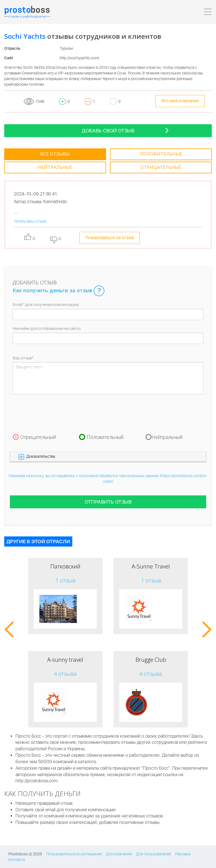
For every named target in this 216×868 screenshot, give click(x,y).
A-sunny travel (65, 660)
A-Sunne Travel (151, 566)
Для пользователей (154, 854)
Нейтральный (167, 437)
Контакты (17, 860)
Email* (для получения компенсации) (46, 305)
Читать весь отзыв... (31, 221)
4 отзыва (65, 674)
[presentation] (55, 414)
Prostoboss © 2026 (25, 854)
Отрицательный (38, 437)
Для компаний (119, 854)
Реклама (183, 854)
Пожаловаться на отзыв (110, 238)
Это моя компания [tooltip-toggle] (180, 101)
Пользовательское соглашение (74, 854)
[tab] (55, 154)
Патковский (65, 566)
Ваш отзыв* (23, 358)
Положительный (105, 437)
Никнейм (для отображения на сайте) (47, 328)
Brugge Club (151, 660)
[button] (108, 456)
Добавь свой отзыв (125, 130)
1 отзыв (65, 580)
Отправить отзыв (108, 502)
